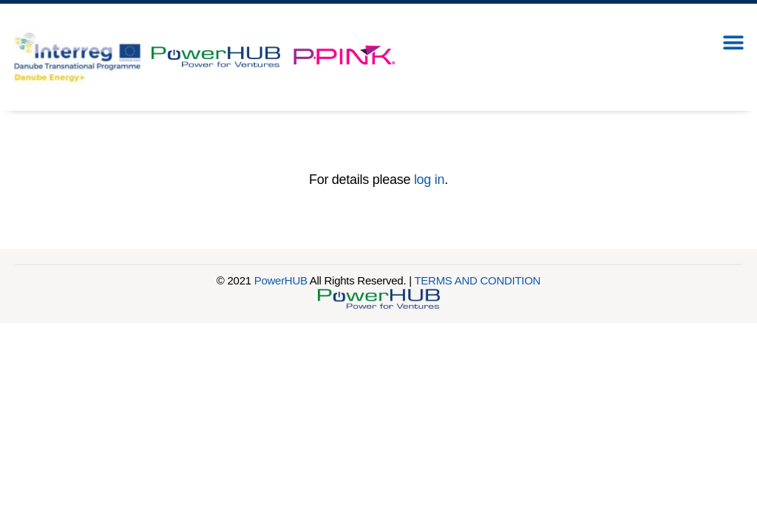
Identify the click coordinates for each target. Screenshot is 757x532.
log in (429, 180)
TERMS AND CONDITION (477, 280)
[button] (733, 42)
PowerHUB (281, 280)
